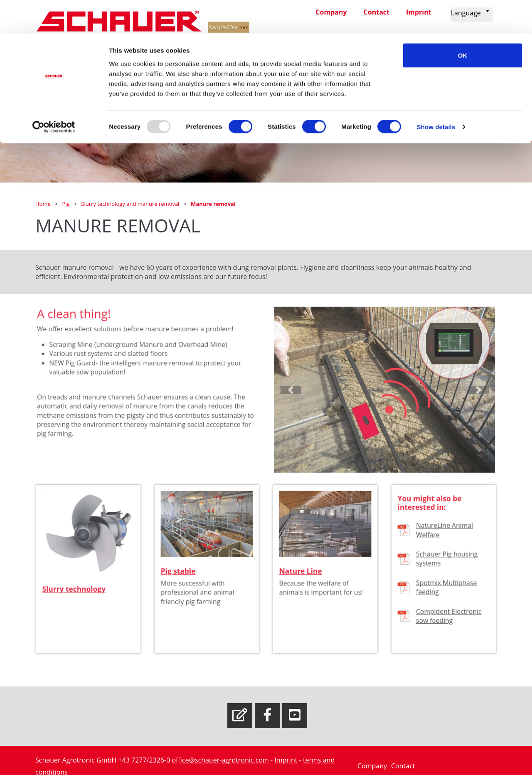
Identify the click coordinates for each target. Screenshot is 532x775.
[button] (298, 399)
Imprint (286, 760)
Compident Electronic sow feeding (448, 621)
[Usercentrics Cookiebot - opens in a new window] (54, 94)
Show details (436, 94)
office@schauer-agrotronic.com (220, 760)
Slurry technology (75, 597)
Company (372, 766)
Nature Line (303, 580)
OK (463, 22)
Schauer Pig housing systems (447, 569)
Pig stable (181, 580)
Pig (66, 204)
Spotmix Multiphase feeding (446, 595)
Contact (403, 766)
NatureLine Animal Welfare (445, 543)
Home (44, 204)
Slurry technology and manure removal (131, 204)
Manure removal (213, 204)
